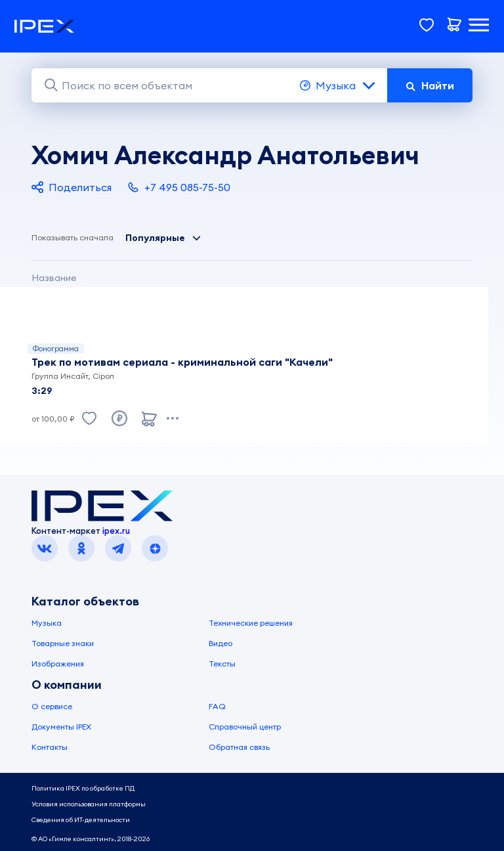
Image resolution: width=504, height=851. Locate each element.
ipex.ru (116, 531)
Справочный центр (245, 727)
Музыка (338, 85)
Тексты (222, 664)
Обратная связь (239, 747)
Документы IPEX (61, 727)
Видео (220, 643)
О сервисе (52, 706)
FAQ (217, 706)
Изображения (58, 664)
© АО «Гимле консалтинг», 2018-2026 (91, 839)
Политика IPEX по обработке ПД (83, 788)
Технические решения (251, 623)
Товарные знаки (63, 643)
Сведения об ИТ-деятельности (81, 820)
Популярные (163, 238)
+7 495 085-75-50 (179, 187)
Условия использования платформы (89, 804)
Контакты (50, 747)
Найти (430, 85)
